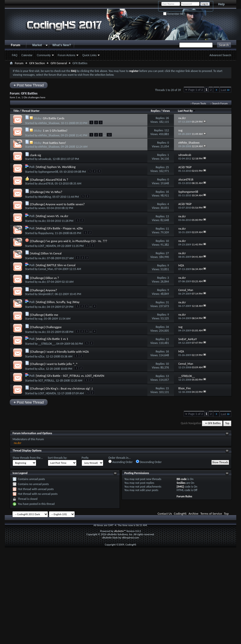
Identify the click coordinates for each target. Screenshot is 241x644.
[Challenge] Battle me (44, 315)
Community (44, 55)
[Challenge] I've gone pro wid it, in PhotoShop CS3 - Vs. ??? (68, 241)
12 (109, 135)
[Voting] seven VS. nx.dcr (52, 216)
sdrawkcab (45, 159)
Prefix (85, 458)
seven (42, 208)
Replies (155, 111)
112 (167, 130)
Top (227, 423)
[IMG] (180, 487)
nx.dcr (42, 221)
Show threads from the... (28, 458)
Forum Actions (67, 55)
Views (166, 111)
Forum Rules (184, 496)
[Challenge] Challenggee (46, 327)
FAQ (15, 55)
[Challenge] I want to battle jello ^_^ (54, 364)
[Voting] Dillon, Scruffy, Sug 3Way (58, 302)
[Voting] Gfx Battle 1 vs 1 (52, 339)
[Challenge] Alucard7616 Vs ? (49, 180)
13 (167, 216)
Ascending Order (120, 462)
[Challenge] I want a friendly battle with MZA (59, 352)
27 (167, 253)
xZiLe (41, 356)
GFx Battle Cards (54, 118)
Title (16, 111)
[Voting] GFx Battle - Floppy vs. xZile (59, 228)
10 (167, 241)
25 (167, 167)
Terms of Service (211, 514)
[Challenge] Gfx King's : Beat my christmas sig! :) (61, 388)
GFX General (59, 63)
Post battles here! (54, 143)
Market (37, 45)
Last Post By (187, 111)
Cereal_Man (46, 269)
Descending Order (149, 462)
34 (167, 327)
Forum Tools (199, 103)
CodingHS (180, 514)
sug (40, 319)
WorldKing (45, 197)
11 (167, 229)
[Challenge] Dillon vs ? (44, 278)
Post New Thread (29, 85)
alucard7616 (46, 183)
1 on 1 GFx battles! (55, 130)
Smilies (181, 483)
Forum (16, 45)
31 (167, 302)
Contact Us (165, 514)
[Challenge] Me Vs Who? (46, 192)
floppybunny (46, 233)
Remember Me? (174, 14)
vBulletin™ (120, 531)
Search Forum (220, 103)
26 (167, 118)
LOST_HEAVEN (47, 246)
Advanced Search (220, 55)
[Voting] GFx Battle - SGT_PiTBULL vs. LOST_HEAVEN (70, 376)
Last (225, 90)
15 (167, 339)
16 (167, 192)
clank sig (35, 155)
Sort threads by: (57, 458)
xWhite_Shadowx (49, 123)
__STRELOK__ (47, 344)
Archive (193, 514)
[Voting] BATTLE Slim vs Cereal (56, 265)
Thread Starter (31, 111)
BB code (182, 479)
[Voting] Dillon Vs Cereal (46, 253)
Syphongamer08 (48, 172)
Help (221, 4)
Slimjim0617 (46, 294)
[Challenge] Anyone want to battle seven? (57, 204)
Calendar (27, 55)
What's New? (62, 45)
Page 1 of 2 (196, 90)
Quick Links (89, 55)
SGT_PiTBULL (46, 381)
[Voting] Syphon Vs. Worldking (56, 167)
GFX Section (37, 63)
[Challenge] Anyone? (43, 290)
